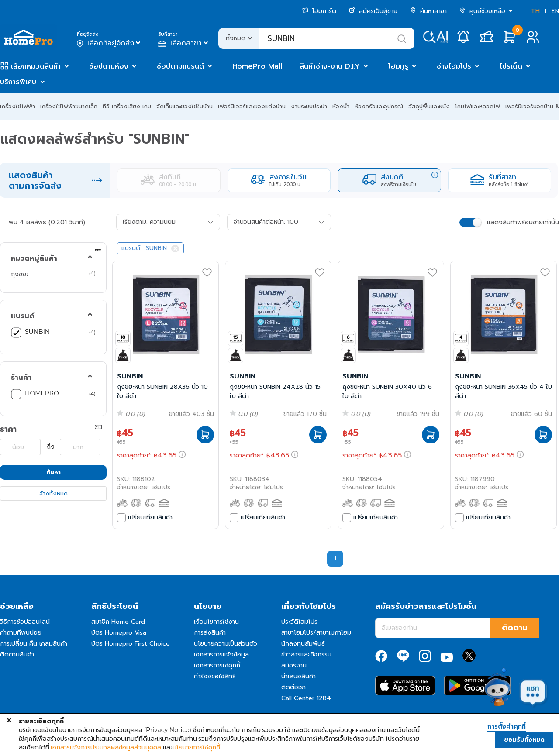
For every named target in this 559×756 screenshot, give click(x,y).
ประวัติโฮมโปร (299, 622)
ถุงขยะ (20, 274)
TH (535, 11)
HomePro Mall (257, 66)
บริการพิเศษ (18, 82)
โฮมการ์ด (319, 11)
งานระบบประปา (309, 106)
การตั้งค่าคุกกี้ (507, 727)
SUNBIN (37, 332)
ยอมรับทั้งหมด (524, 740)
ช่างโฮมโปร (454, 66)
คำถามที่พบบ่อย (21, 633)
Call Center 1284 (306, 698)
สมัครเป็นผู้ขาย (373, 11)
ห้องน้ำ (341, 106)
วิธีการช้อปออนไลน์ (25, 622)
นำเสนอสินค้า (298, 676)
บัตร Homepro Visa (119, 633)
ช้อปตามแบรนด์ (180, 66)
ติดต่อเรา (293, 687)
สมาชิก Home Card (118, 622)
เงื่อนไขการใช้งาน (216, 622)
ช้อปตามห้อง (109, 66)
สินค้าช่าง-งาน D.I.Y (330, 66)
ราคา (8, 429)
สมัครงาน (294, 665)
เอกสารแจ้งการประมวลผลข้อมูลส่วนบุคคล (106, 747)
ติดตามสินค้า (17, 655)
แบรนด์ (23, 316)
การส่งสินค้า (210, 633)
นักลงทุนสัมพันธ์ (303, 644)
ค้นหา (53, 472)
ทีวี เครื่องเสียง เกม (127, 106)
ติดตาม (515, 628)
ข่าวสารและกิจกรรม (306, 655)
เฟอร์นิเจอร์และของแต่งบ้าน (252, 106)
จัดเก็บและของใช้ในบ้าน (185, 106)
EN (555, 11)
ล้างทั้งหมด (53, 493)
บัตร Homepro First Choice (131, 644)
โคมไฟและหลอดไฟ (478, 106)
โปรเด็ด (511, 66)
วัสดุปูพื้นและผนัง (429, 106)
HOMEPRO (42, 393)
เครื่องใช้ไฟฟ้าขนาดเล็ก (69, 106)
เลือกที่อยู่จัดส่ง (109, 43)
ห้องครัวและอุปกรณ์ (379, 106)
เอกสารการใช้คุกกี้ (217, 665)
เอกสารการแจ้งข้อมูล (221, 655)
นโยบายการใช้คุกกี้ (196, 747)
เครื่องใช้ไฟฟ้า (17, 106)
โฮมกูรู (398, 66)
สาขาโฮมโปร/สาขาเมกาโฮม (316, 633)
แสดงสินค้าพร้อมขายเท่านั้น (523, 222)
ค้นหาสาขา (428, 11)
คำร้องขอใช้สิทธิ (215, 676)
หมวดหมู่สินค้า (34, 258)
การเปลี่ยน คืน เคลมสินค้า (34, 644)
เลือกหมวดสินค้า (36, 66)
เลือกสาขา (184, 43)
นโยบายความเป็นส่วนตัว (226, 644)
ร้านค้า (21, 378)
